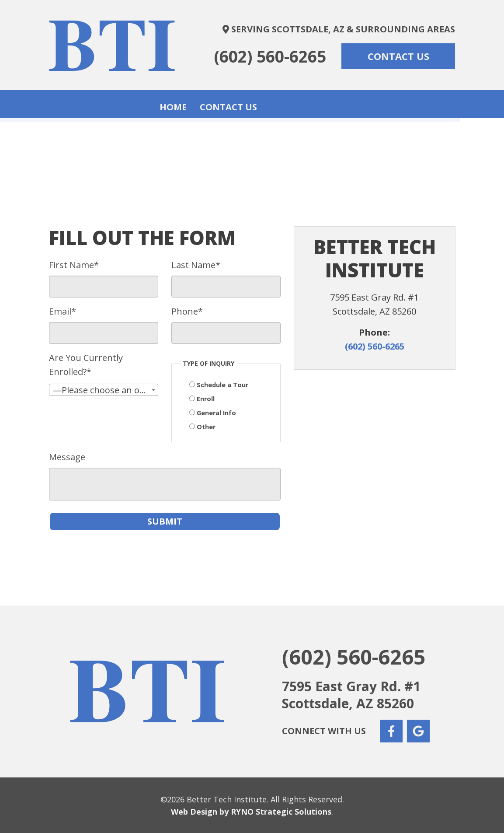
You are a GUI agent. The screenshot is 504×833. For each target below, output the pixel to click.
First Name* (74, 264)
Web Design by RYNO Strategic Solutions (251, 811)
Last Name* (196, 264)
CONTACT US (398, 56)
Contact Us (272, 103)
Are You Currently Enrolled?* (86, 364)
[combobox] (104, 389)
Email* (63, 310)
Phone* (187, 310)
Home (217, 103)
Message (67, 456)
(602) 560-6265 (270, 56)
